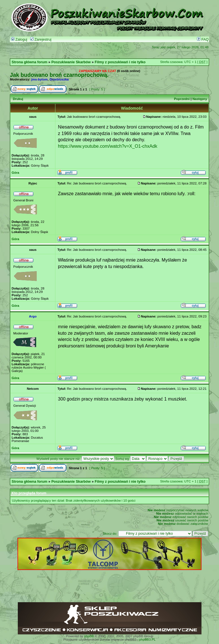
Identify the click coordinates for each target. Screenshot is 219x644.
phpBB (89, 636)
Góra (15, 173)
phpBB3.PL (147, 639)
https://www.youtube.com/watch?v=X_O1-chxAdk (108, 146)
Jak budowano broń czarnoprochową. (59, 75)
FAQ (203, 40)
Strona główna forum (30, 62)
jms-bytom (40, 79)
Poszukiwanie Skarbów (71, 62)
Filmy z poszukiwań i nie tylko (120, 62)
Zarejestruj (41, 40)
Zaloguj (19, 40)
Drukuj (18, 99)
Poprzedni (182, 99)
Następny (200, 99)
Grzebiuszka (59, 79)
